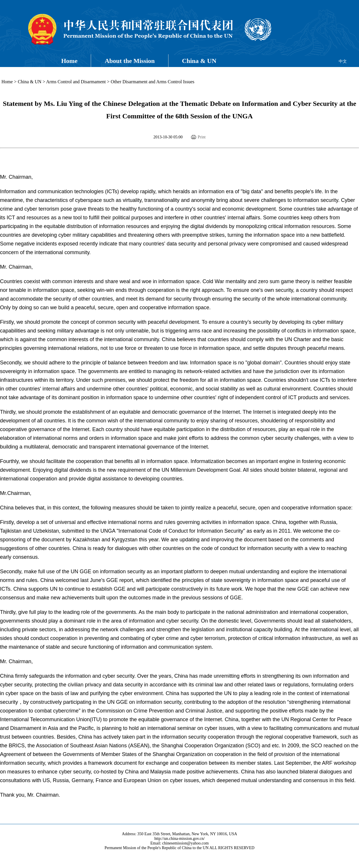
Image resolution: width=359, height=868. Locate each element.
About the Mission (130, 61)
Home (69, 61)
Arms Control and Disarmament (76, 82)
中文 (343, 61)
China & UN (199, 61)
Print (202, 137)
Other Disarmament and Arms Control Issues (153, 82)
